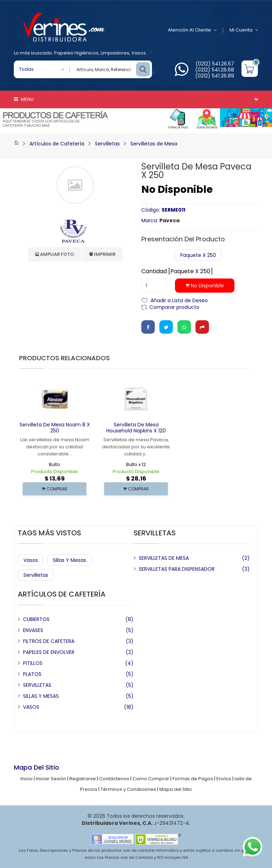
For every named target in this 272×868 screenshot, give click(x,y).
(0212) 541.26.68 (215, 70)
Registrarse (83, 779)
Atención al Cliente (192, 30)
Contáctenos (114, 779)
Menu (24, 99)
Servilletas (107, 144)
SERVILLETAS (37, 685)
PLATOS (32, 674)
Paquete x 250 (198, 255)
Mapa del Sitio (176, 789)
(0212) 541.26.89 (215, 76)
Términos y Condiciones (128, 789)
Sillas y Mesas (69, 560)
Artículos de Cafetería (57, 144)
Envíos (224, 779)
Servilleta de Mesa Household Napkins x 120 (136, 428)
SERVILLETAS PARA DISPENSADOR (177, 569)
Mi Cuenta (244, 30)
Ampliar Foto (55, 254)
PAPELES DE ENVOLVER (49, 652)
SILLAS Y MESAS (41, 696)
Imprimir (102, 254)
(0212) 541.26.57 (215, 64)
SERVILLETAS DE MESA (164, 558)
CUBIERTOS (36, 619)
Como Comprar (151, 779)
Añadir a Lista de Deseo (179, 300)
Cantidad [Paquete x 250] (177, 271)
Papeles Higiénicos (76, 53)
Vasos (139, 53)
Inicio (27, 779)
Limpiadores (115, 53)
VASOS (31, 707)
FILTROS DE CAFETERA (49, 641)
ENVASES (33, 630)
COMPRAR (55, 489)
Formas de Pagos (193, 779)
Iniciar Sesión (51, 779)
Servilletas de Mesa (154, 144)
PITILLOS (33, 663)
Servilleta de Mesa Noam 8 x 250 (55, 428)
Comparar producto (174, 307)
